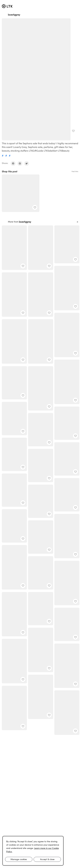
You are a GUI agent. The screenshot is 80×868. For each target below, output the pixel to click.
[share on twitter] (27, 163)
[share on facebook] (13, 163)
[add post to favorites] (73, 131)
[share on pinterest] (20, 163)
